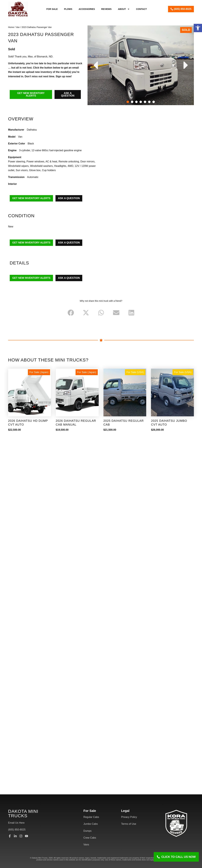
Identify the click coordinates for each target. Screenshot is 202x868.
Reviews (106, 9)
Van (18, 27)
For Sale (52, 9)
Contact (141, 9)
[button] (198, 28)
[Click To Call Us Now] (176, 857)
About (124, 9)
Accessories (87, 9)
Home (11, 27)
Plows (68, 9)
